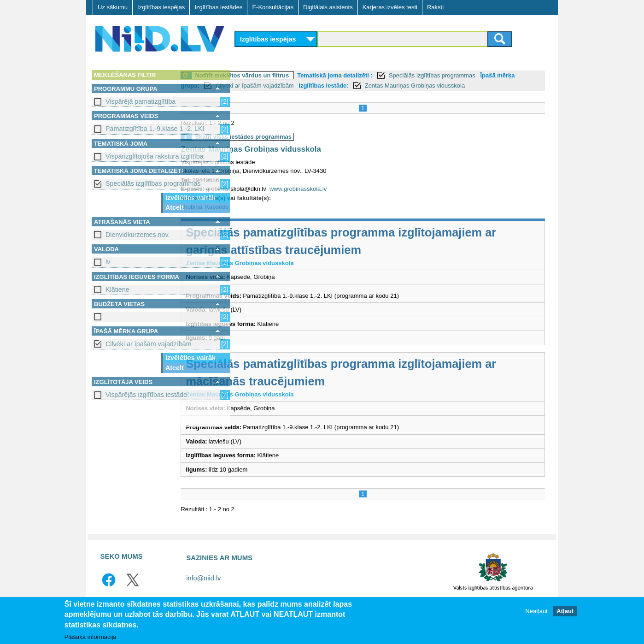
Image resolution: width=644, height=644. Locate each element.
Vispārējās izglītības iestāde (146, 395)
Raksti (435, 7)
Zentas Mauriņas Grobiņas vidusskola (307, 159)
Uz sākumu (113, 7)
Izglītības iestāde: (420, 86)
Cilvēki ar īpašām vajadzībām (149, 344)
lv (108, 262)
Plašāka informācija (91, 637)
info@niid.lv (203, 588)
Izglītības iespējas (161, 7)
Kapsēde (273, 217)
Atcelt (175, 207)
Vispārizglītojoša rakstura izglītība (155, 156)
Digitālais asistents (328, 7)
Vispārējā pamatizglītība (141, 101)
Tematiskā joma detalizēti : (392, 75)
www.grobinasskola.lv (355, 199)
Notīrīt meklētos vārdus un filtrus (299, 75)
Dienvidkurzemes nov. (138, 235)
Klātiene (117, 290)
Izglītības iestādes (218, 7)
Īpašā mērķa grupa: (268, 86)
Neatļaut (536, 612)
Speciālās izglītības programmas (153, 183)
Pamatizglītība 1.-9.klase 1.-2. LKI (155, 129)
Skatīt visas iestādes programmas (300, 147)
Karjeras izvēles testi (390, 7)
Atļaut (565, 612)
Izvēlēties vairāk (190, 198)
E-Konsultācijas (273, 7)
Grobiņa (248, 217)
